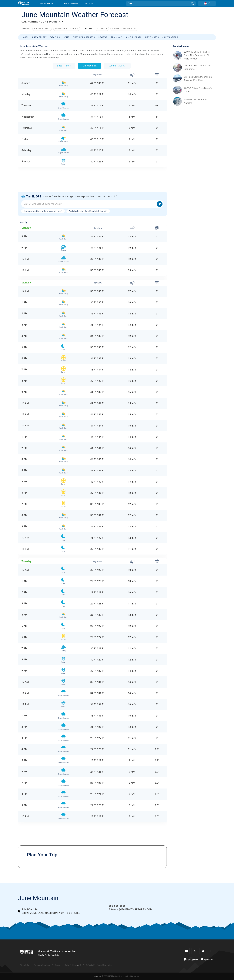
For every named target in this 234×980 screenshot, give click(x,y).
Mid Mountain (90, 66)
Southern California (67, 29)
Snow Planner (134, 37)
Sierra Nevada (42, 29)
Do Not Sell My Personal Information (99, 965)
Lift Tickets (152, 37)
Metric (72, 965)
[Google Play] (191, 959)
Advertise (70, 951)
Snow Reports (48, 3)
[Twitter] (195, 951)
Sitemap (58, 965)
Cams (66, 37)
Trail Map (117, 37)
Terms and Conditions (42, 965)
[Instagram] (203, 951)
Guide (26, 37)
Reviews (103, 37)
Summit (117, 66)
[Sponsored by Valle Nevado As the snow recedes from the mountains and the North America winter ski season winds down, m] (199, 55)
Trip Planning (70, 3)
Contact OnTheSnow (49, 951)
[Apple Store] (207, 959)
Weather (55, 37)
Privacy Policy (25, 965)
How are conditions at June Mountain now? (43, 211)
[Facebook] (211, 951)
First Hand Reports (84, 37)
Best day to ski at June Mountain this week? (88, 211)
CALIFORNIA (30, 22)
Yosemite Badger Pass (124, 29)
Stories (89, 3)
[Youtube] (186, 951)
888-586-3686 (117, 906)
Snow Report (39, 37)
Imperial (78, 965)
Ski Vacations (170, 37)
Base (64, 66)
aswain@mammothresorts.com (131, 909)
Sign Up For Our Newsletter (49, 955)
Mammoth (102, 29)
